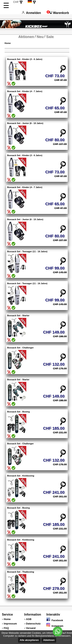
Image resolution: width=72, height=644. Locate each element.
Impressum (10, 624)
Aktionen (26, 37)
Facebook (55, 620)
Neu (40, 37)
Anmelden (31, 13)
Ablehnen (49, 640)
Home (8, 43)
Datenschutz (33, 624)
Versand (31, 628)
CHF (16, 2)
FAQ (6, 628)
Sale (50, 37)
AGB (29, 619)
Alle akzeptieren (29, 640)
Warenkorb (58, 13)
